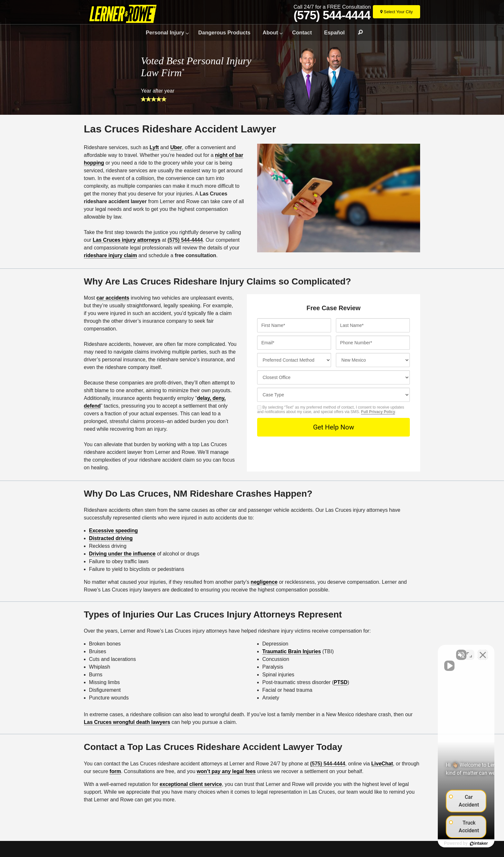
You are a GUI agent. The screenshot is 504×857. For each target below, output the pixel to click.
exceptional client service (191, 784)
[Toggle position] (469, 652)
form (115, 771)
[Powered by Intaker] (448, 843)
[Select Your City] (396, 12)
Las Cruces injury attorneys (126, 240)
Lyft (154, 147)
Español (334, 32)
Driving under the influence (122, 554)
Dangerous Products (224, 32)
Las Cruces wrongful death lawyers (127, 722)
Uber (176, 147)
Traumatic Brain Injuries (292, 651)
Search (357, 32)
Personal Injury (165, 32)
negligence (264, 582)
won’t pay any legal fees (226, 771)
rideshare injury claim (110, 255)
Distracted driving (111, 538)
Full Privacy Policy (378, 412)
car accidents (113, 298)
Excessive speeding (113, 531)
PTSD (341, 682)
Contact (302, 32)
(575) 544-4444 (332, 15)
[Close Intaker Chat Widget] (483, 652)
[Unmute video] (390, 652)
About (270, 32)
